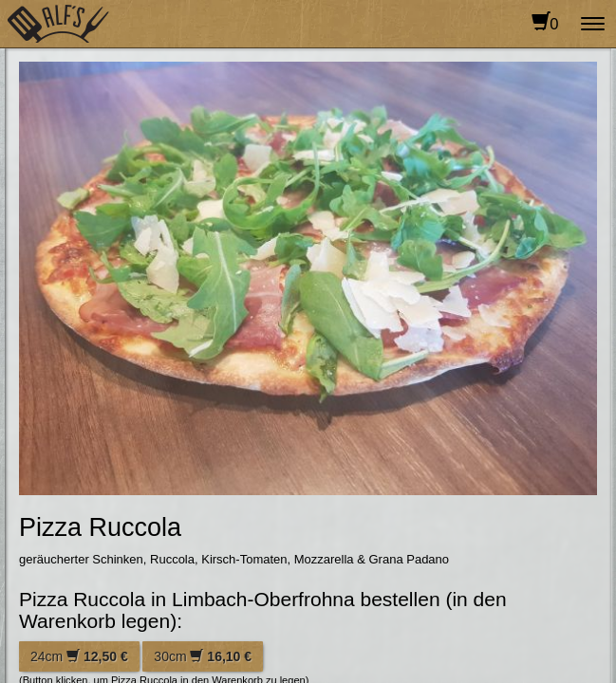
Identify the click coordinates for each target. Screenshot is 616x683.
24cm (79, 656)
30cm (203, 656)
